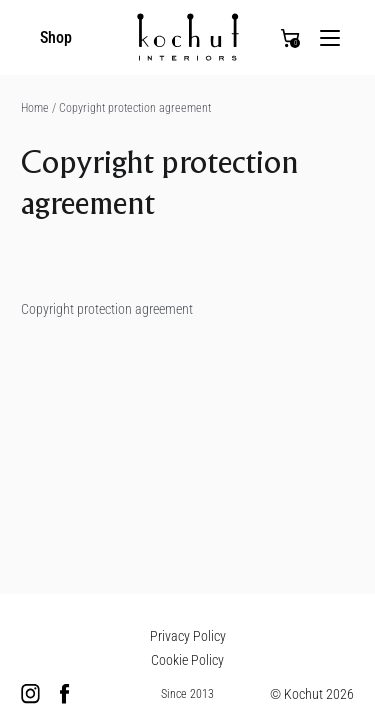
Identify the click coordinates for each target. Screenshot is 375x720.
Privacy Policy (188, 636)
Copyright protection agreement (135, 108)
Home (40, 108)
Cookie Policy (187, 660)
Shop (56, 37)
